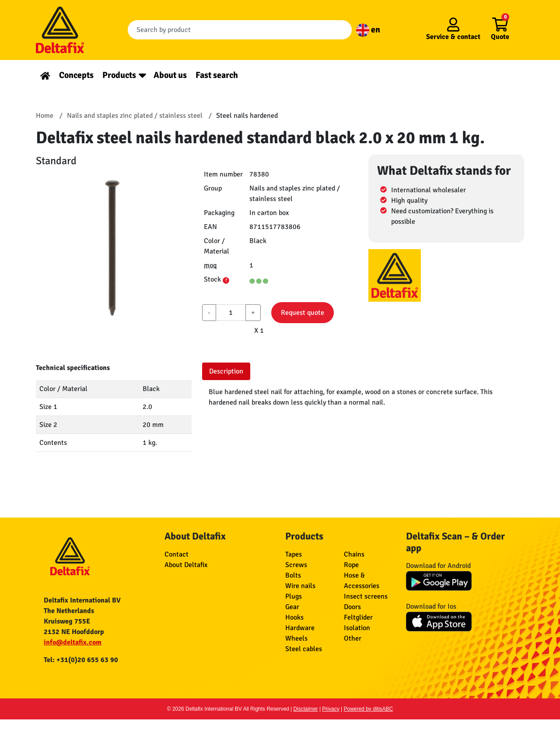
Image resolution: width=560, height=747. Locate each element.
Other (353, 638)
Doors (352, 607)
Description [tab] (226, 371)
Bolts (293, 575)
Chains (354, 554)
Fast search (217, 75)
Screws (296, 565)
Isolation (357, 628)
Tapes (294, 554)
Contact (177, 554)
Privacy (331, 709)
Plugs (294, 596)
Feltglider (358, 617)
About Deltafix (186, 565)
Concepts (76, 75)
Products (119, 75)
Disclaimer (306, 709)
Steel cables (304, 649)
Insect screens (366, 596)
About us (170, 75)
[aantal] (231, 313)
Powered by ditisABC (369, 709)
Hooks (294, 617)
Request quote (303, 313)
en (368, 30)
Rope (351, 565)
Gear (292, 607)
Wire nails (300, 586)
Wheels (296, 638)
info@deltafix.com (73, 642)
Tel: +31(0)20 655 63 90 (81, 660)
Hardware (300, 628)
